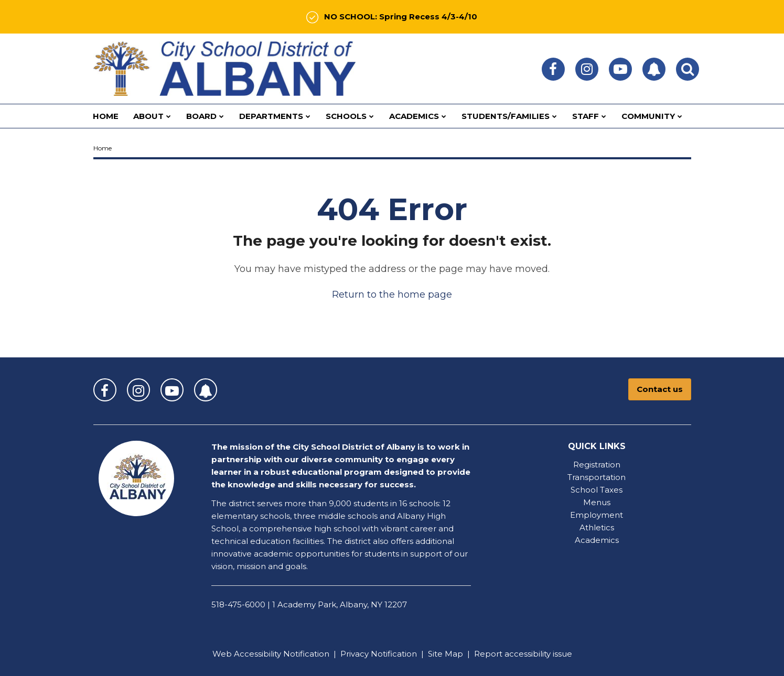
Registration (597, 465)
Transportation (597, 477)
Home (103, 148)
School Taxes (597, 490)
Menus (597, 502)
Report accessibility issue (523, 654)
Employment (597, 515)
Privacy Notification (379, 654)
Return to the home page (392, 295)
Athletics (597, 527)
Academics (597, 540)
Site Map (445, 654)
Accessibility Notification (282, 654)
